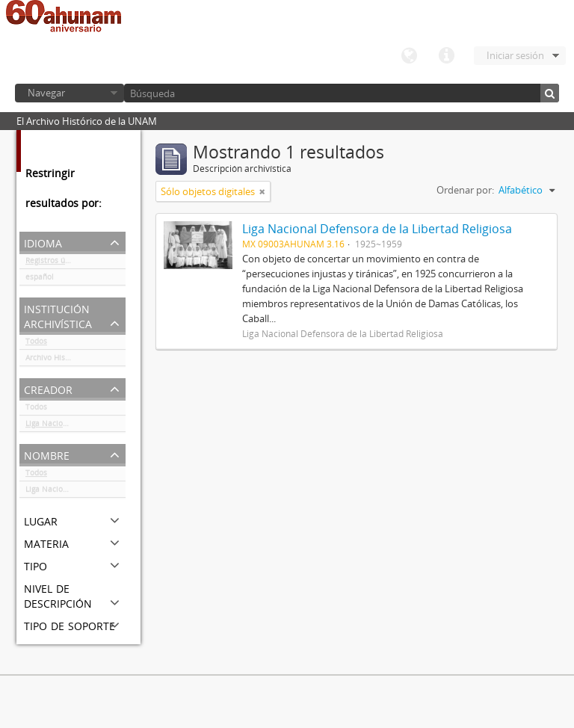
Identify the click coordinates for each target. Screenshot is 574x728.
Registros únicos (55, 263)
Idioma (409, 56)
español (40, 280)
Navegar (46, 93)
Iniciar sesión (515, 55)
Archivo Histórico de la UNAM (75, 360)
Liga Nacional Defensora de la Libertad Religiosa (75, 426)
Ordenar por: (465, 190)
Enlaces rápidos (446, 56)
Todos (36, 344)
